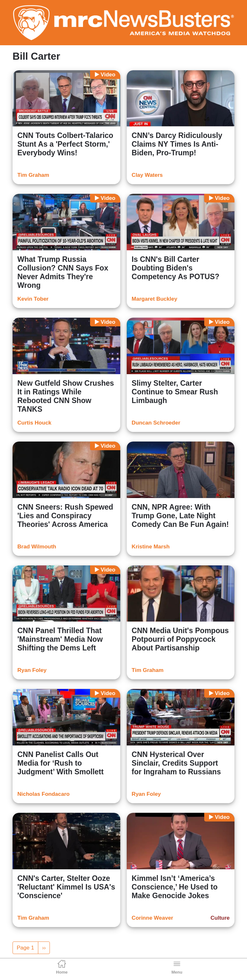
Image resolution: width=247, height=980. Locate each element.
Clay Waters (147, 175)
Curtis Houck (34, 423)
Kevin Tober (33, 299)
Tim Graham (33, 175)
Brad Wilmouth (37, 547)
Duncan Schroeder (156, 423)
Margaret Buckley (154, 299)
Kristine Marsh (151, 547)
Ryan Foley (32, 670)
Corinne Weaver (152, 918)
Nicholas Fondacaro (43, 794)
